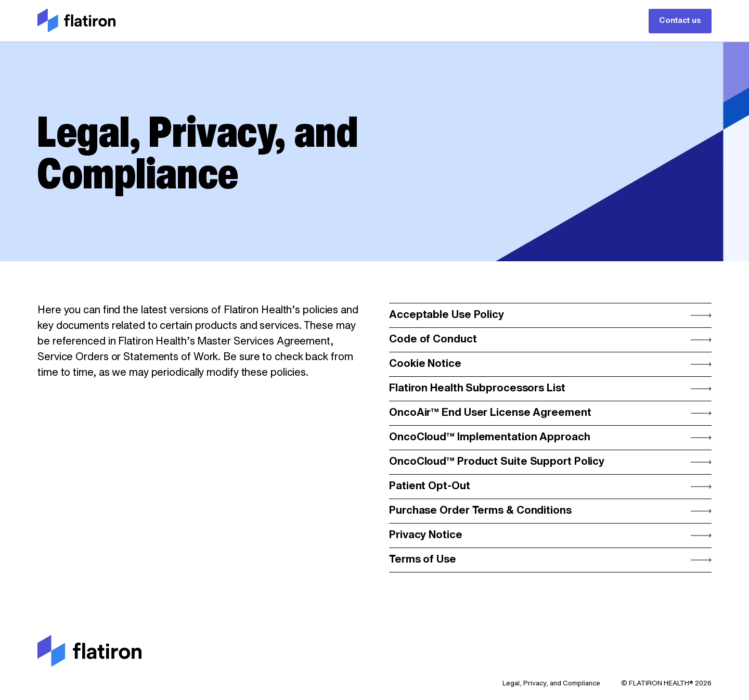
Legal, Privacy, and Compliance (551, 684)
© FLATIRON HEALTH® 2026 (666, 684)
